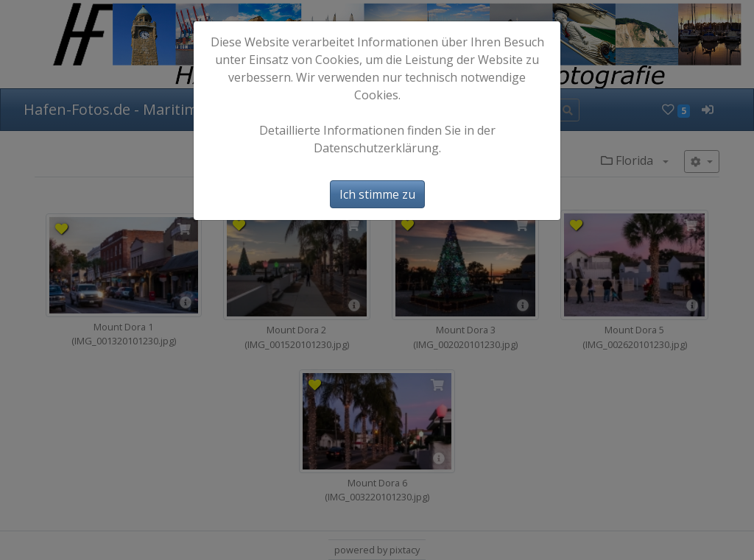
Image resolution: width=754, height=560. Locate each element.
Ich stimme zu (377, 194)
